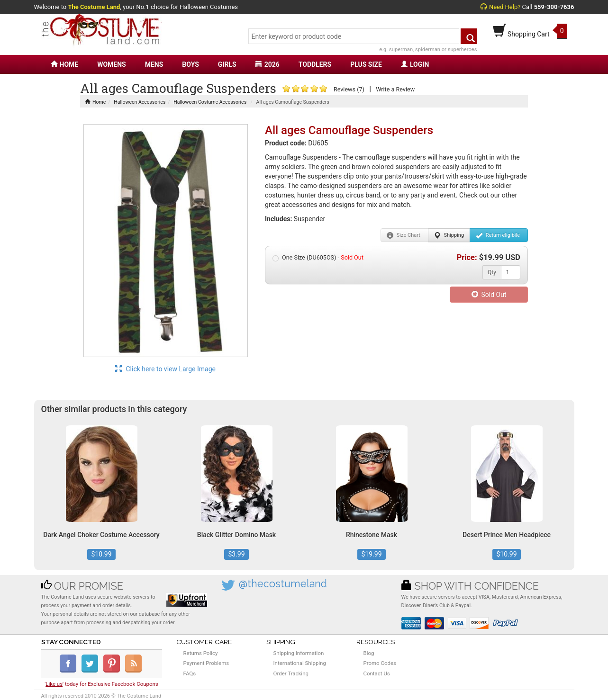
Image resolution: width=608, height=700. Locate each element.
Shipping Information (299, 653)
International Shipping (300, 663)
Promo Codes (380, 663)
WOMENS (112, 64)
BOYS (190, 64)
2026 (268, 64)
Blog (369, 653)
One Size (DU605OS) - (318, 258)
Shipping (449, 235)
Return (498, 235)
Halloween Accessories (140, 102)
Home (95, 102)
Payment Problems (206, 663)
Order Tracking (291, 673)
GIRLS (227, 64)
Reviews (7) (349, 89)
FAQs (190, 673)
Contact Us (377, 673)
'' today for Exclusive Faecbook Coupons (101, 684)
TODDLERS (315, 64)
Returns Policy (201, 653)
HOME (65, 64)
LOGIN (415, 64)
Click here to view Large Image (165, 369)
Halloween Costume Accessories (210, 102)
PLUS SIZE (366, 64)
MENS (154, 64)
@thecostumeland (283, 584)
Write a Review (395, 89)
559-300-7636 (554, 7)
